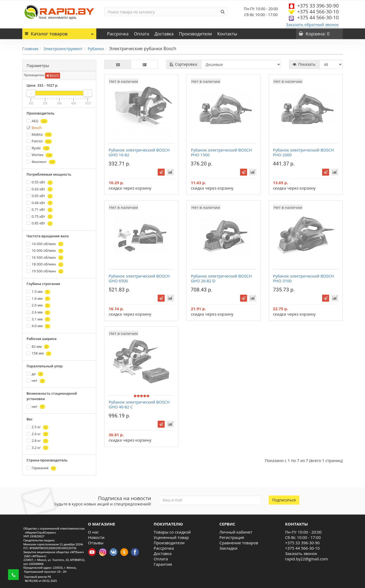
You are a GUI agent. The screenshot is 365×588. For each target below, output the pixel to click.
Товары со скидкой (172, 532)
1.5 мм (38, 292)
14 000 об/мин (45, 244)
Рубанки (96, 49)
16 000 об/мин (45, 251)
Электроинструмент (63, 49)
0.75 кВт (40, 217)
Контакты (227, 34)
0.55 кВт (40, 182)
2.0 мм (38, 305)
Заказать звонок (301, 553)
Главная (30, 49)
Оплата (141, 34)
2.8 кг (37, 441)
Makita (39, 134)
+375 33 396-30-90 (318, 6)
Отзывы (96, 543)
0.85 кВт (40, 223)
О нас (93, 532)
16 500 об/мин (45, 258)
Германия (41, 468)
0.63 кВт (40, 189)
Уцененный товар (171, 537)
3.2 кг (37, 448)
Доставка (164, 34)
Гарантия (163, 564)
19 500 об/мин (45, 271)
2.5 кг (37, 427)
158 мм (39, 353)
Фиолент (41, 162)
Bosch (53, 75)
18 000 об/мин (45, 264)
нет (36, 381)
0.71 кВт (40, 210)
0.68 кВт (40, 203)
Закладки (228, 548)
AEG (37, 121)
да (35, 374)
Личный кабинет (236, 532)
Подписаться (284, 500)
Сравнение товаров (239, 543)
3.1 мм (38, 319)
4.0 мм (38, 326)
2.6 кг (37, 434)
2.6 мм (38, 312)
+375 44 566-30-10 (318, 12)
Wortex (40, 155)
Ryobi (38, 148)
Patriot (39, 141)
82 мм (38, 347)
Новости (96, 537)
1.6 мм (38, 299)
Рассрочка (118, 34)
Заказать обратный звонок (312, 24)
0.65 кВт (40, 196)
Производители (195, 34)
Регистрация (232, 537)
